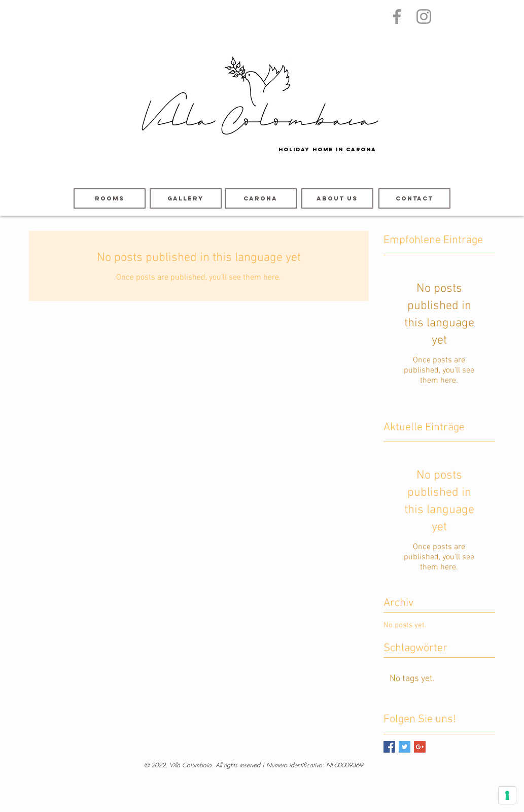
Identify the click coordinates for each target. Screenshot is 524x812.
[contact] (414, 198)
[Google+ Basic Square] (420, 747)
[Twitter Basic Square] (405, 747)
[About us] (337, 198)
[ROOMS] (110, 198)
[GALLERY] (186, 198)
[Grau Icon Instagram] (424, 16)
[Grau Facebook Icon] (397, 16)
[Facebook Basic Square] (389, 747)
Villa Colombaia (259, 123)
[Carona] (261, 198)
